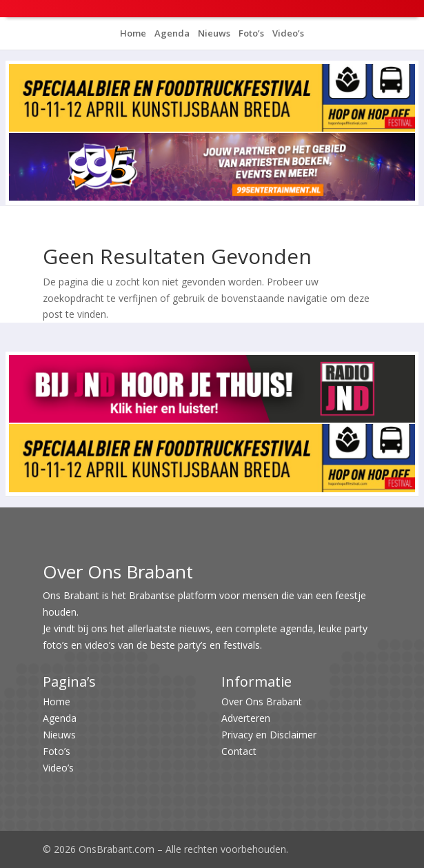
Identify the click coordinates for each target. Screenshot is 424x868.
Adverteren (246, 718)
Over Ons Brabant (262, 702)
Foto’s (250, 33)
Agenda (171, 33)
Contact (239, 751)
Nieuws (213, 33)
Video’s (287, 33)
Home (133, 33)
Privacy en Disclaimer (269, 735)
